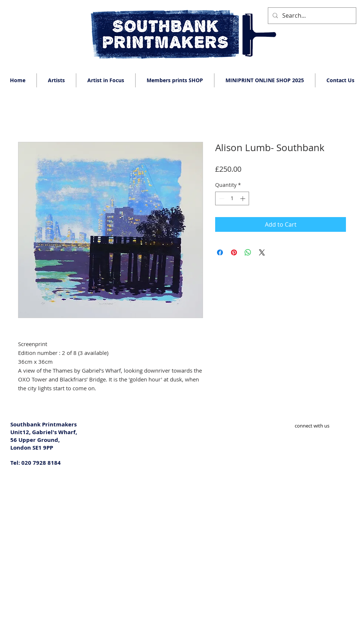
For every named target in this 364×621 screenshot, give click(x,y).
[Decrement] (221, 198)
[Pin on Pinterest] (234, 252)
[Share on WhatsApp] (248, 252)
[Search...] (311, 16)
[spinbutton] (232, 198)
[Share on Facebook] (220, 252)
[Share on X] (262, 252)
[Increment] (243, 198)
